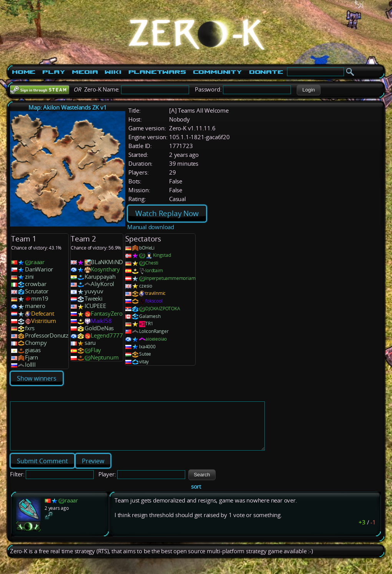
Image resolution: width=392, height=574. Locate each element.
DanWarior (39, 269)
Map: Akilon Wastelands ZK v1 (67, 107)
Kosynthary (105, 269)
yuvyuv (94, 291)
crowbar (36, 284)
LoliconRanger (154, 331)
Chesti (152, 263)
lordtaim (154, 270)
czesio (146, 286)
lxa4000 (147, 347)
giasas (33, 350)
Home (24, 72)
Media (85, 72)
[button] (308, 90)
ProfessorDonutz (47, 335)
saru (90, 343)
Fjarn (32, 357)
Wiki (113, 72)
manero (35, 306)
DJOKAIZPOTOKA (163, 309)
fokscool (154, 301)
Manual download (151, 227)
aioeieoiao (156, 339)
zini (29, 277)
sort (196, 496)
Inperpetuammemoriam (170, 278)
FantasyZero (107, 314)
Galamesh (150, 316)
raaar (38, 262)
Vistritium (44, 321)
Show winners (37, 378)
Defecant (42, 314)
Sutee (145, 354)
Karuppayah (100, 277)
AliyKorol (102, 284)
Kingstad (162, 255)
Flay (96, 350)
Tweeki (94, 299)
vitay (144, 362)
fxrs (30, 328)
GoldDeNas (99, 328)
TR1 (149, 324)
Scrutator (37, 291)
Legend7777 (107, 335)
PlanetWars (157, 72)
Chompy (36, 343)
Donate (266, 72)
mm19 (40, 299)
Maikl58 (101, 321)
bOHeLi (147, 248)
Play (54, 72)
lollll (30, 365)
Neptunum (105, 357)
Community (218, 72)
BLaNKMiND (107, 262)
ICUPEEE (95, 306)
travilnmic (155, 293)
